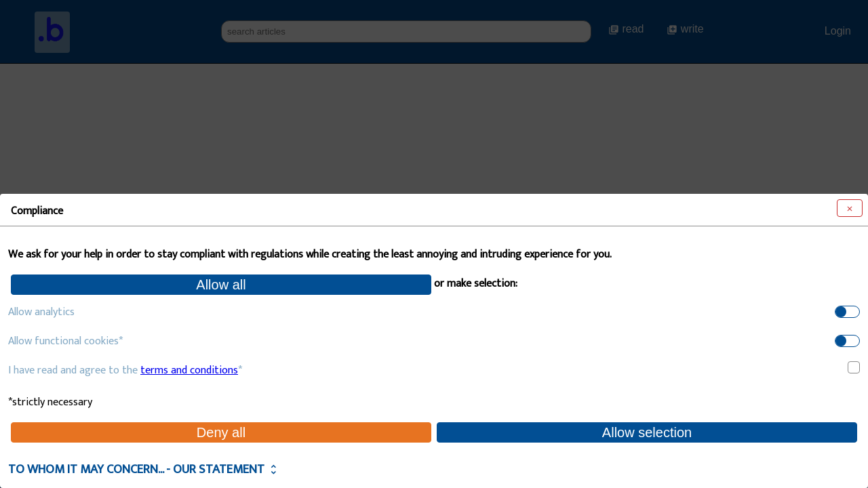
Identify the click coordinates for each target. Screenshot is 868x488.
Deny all (221, 432)
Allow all (221, 285)
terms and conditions (189, 370)
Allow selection (647, 432)
